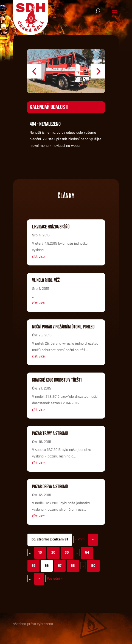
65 (33, 566)
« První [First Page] (80, 539)
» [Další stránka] (39, 579)
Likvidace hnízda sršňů (51, 227)
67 (60, 566)
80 (93, 566)
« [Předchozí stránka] (93, 539)
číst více (38, 257)
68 (73, 566)
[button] (34, 71)
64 (87, 553)
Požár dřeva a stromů (50, 487)
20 (53, 553)
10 (40, 553)
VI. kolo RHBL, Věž (46, 280)
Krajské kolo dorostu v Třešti (57, 380)
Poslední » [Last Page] (55, 579)
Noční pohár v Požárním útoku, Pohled (63, 327)
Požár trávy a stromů (50, 433)
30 (67, 553)
